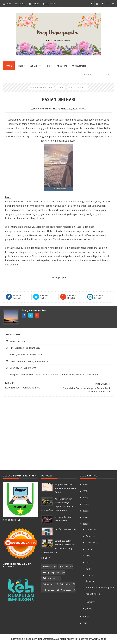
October (90, 536)
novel (82, 109)
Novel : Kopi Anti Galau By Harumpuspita (29, 361)
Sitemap (20, 4)
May (88, 562)
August (89, 549)
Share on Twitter (44, 297)
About (7, 4)
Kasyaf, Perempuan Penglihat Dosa (27, 355)
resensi (49, 567)
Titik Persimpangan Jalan (65, 529)
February (90, 602)
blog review (50, 578)
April (88, 569)
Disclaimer (49, 4)
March (89, 575)
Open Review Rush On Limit (23, 368)
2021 (85, 517)
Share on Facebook (17, 297)
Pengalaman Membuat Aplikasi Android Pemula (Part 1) (65, 488)
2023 (85, 504)
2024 (85, 498)
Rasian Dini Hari (17, 341)
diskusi (65, 567)
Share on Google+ (71, 297)
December (91, 529)
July (87, 556)
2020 (85, 524)
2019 (85, 617)
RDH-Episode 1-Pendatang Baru (25, 348)
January (89, 608)
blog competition (53, 572)
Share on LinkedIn (98, 297)
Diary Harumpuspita (34, 310)
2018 (85, 623)
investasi (67, 590)
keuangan (50, 590)
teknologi (66, 584)
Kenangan (90, 581)
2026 (85, 484)
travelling (49, 584)
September (91, 543)
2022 (85, 511)
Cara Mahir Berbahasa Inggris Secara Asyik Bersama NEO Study (87, 390)
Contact (34, 4)
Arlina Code (99, 639)
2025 (85, 491)
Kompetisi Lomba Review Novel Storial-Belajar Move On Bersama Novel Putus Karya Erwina (54, 375)
